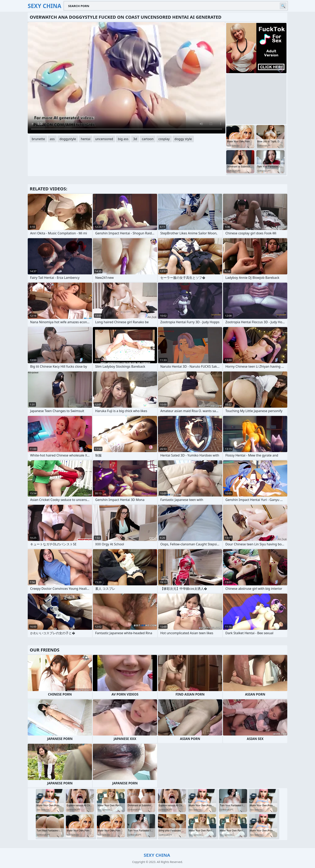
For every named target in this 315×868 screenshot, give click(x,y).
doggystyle (68, 139)
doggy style (183, 139)
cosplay (164, 139)
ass (52, 139)
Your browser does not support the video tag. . (127, 78)
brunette (38, 139)
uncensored (104, 139)
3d (135, 139)
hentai (86, 139)
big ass (123, 139)
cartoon (148, 139)
